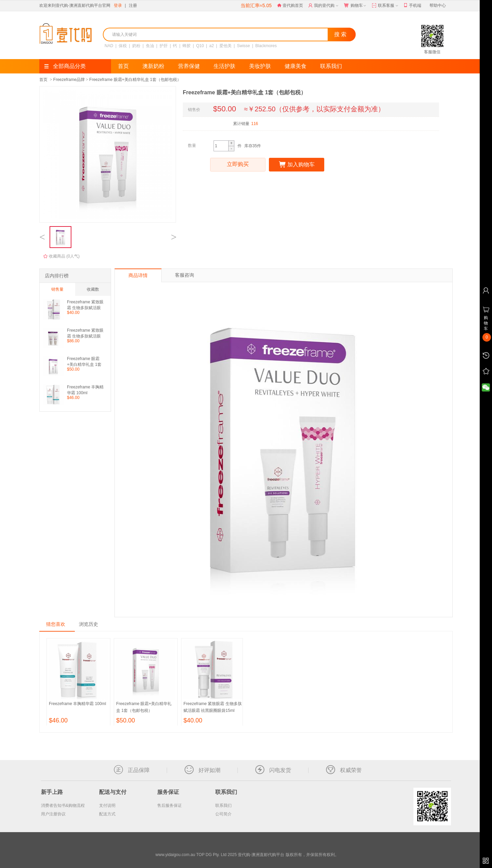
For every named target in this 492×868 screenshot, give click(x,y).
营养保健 (189, 66)
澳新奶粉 (153, 66)
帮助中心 (438, 5)
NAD (109, 46)
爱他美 (225, 46)
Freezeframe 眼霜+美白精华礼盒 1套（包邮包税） (135, 80)
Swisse (244, 46)
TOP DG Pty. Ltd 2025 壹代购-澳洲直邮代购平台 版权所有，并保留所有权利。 (267, 855)
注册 (133, 5)
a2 (212, 46)
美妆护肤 (260, 66)
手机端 (413, 6)
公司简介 (223, 814)
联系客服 (386, 6)
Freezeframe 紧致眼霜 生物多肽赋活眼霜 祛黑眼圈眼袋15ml (85, 305)
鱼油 (150, 46)
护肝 (164, 46)
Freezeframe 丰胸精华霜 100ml (85, 390)
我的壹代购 (324, 6)
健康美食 (296, 66)
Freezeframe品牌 (69, 80)
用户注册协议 (53, 814)
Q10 (200, 46)
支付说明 (107, 805)
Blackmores (266, 46)
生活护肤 (224, 66)
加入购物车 (297, 165)
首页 (123, 66)
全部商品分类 (65, 66)
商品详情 (138, 275)
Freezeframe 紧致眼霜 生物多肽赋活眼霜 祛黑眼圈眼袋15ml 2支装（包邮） (85, 333)
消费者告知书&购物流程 (63, 805)
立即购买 (238, 165)
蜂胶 (187, 46)
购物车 (356, 6)
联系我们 (331, 66)
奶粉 (136, 46)
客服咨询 (184, 275)
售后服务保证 (169, 805)
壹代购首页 (290, 5)
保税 (123, 46)
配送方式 (107, 814)
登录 (118, 5)
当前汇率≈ (256, 5)
